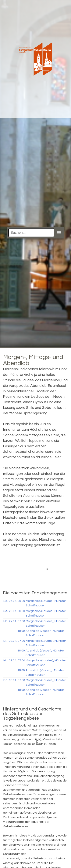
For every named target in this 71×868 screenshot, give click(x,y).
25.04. (13, 601)
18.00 (21, 631)
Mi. (5, 660)
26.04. (13, 611)
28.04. (13, 641)
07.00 (21, 621)
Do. (6, 680)
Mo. (6, 621)
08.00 (21, 601)
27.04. (13, 621)
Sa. (6, 601)
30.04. (13, 680)
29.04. (13, 660)
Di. (5, 641)
